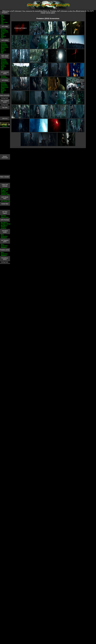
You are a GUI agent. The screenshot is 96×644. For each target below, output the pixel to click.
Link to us (5, 126)
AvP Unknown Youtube (4, 192)
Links (2, 24)
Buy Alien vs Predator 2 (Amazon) (4, 227)
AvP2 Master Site (5, 201)
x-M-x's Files (4, 22)
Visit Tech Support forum (5, 216)
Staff (2, 21)
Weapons (3, 36)
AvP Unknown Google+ (5, 189)
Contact (3, 20)
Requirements (5, 32)
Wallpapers (4, 238)
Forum (3, 17)
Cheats (3, 33)
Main (2, 15)
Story (2, 235)
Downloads (4, 44)
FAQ (2, 38)
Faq (2, 18)
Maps (2, 35)
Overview (3, 29)
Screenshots (4, 31)
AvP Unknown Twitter (5, 194)
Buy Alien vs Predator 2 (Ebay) (6, 223)
